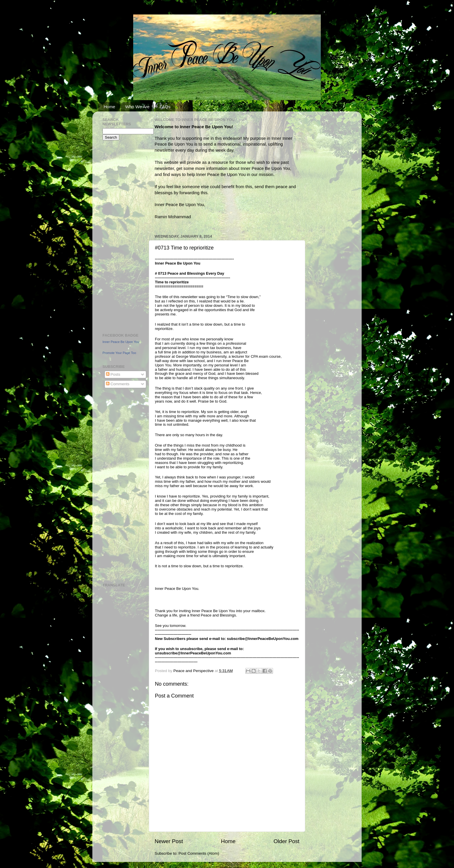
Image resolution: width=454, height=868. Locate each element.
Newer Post (169, 841)
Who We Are (138, 107)
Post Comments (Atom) (199, 853)
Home (109, 107)
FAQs (165, 107)
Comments (118, 384)
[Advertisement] (120, 236)
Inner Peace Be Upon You (121, 342)
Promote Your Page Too (119, 353)
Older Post (287, 841)
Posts (113, 374)
